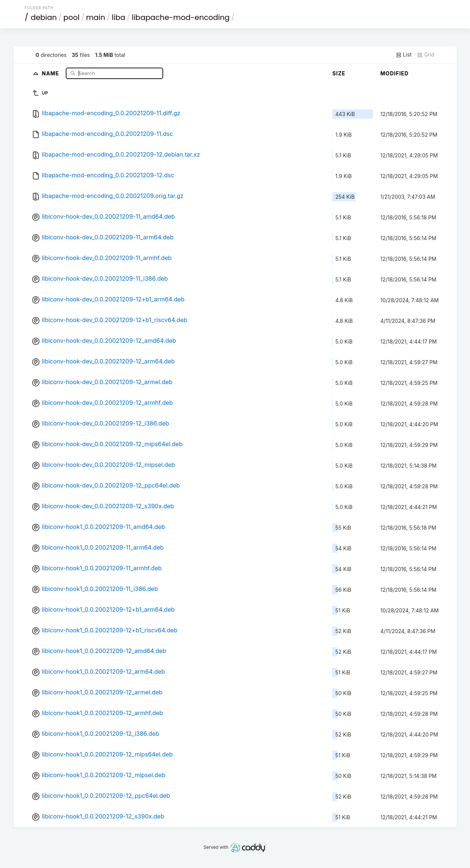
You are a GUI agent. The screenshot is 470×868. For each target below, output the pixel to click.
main (96, 17)
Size (339, 73)
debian (44, 17)
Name (51, 73)
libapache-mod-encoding (181, 17)
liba (118, 17)
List (404, 55)
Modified (394, 73)
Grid (426, 55)
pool (71, 17)
